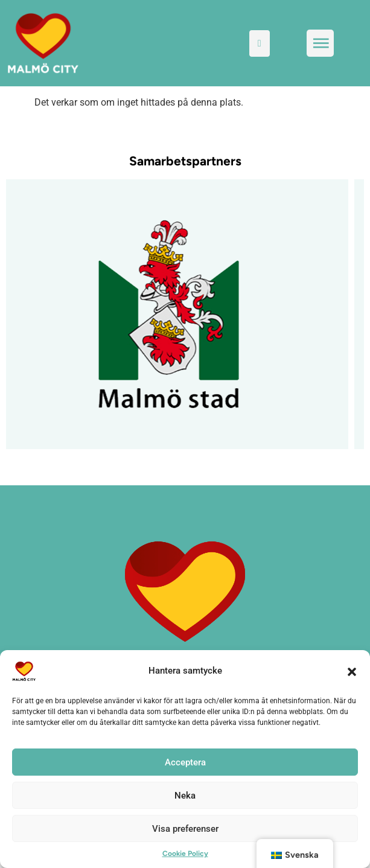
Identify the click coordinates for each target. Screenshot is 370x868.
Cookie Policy (185, 854)
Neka (185, 796)
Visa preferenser (185, 829)
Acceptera (185, 762)
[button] (352, 671)
